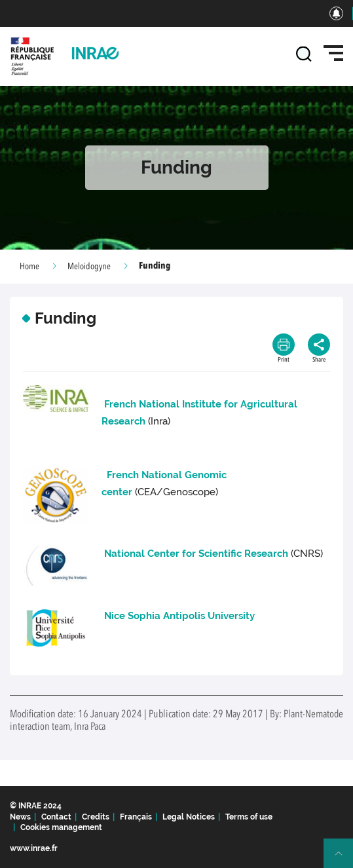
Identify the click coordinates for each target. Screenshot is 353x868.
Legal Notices (189, 817)
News (20, 817)
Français (136, 817)
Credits (96, 817)
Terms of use (249, 817)
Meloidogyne (89, 267)
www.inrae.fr (34, 848)
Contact (56, 817)
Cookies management (61, 827)
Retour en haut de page (344, 859)
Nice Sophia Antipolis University (179, 616)
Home (29, 267)
